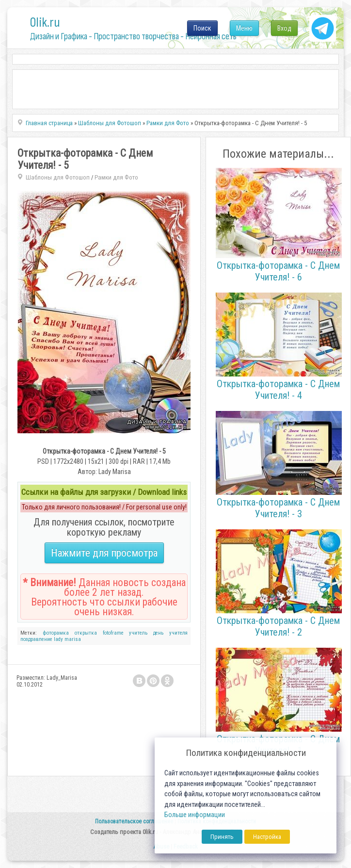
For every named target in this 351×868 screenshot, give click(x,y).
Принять (222, 837)
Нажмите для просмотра (104, 553)
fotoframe (113, 633)
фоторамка (56, 633)
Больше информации (195, 815)
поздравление (36, 639)
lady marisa (67, 639)
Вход (284, 28)
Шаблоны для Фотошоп (58, 177)
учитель (138, 633)
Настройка (267, 837)
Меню (244, 28)
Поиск (202, 28)
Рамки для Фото (116, 177)
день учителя (170, 633)
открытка (86, 633)
